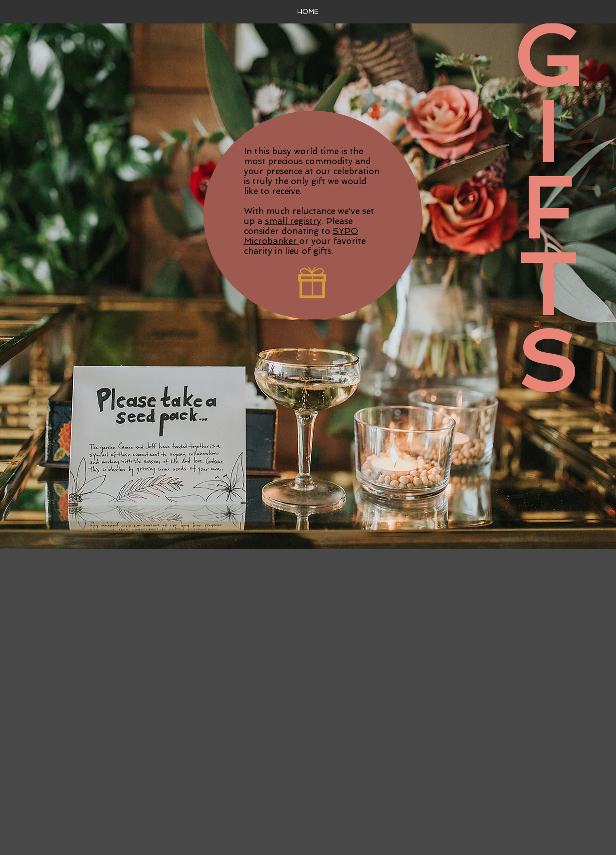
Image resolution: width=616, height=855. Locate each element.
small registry (293, 221)
